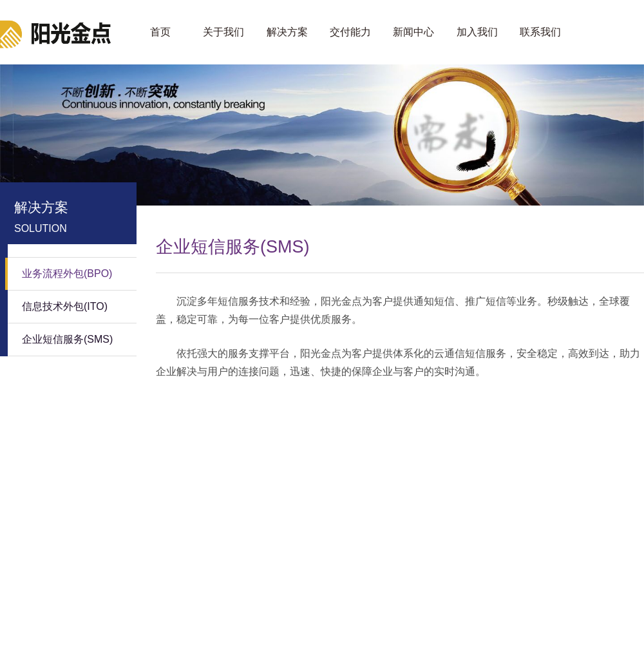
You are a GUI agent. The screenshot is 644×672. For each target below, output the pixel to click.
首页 (160, 32)
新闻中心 (413, 32)
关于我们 (223, 32)
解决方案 (287, 32)
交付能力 (350, 32)
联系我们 (540, 32)
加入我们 (477, 32)
